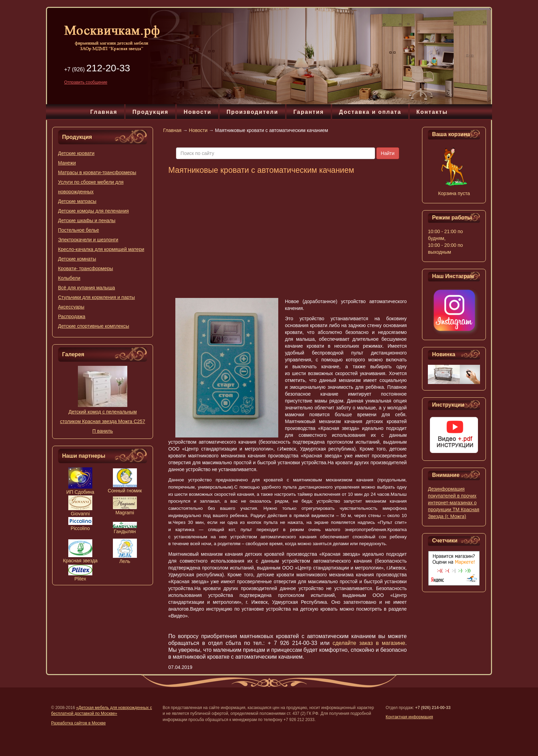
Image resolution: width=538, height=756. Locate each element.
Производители (252, 112)
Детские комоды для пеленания (93, 211)
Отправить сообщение (86, 82)
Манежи (67, 163)
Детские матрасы (77, 201)
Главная (104, 112)
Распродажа (72, 316)
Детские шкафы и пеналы (87, 220)
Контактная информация (409, 717)
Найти (388, 153)
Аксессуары (71, 307)
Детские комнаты (77, 259)
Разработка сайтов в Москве (78, 723)
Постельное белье (79, 230)
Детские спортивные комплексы (93, 326)
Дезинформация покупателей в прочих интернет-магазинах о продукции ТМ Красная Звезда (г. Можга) (454, 503)
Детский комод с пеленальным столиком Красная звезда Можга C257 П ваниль (103, 421)
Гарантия (309, 112)
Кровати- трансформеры (85, 268)
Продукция (150, 112)
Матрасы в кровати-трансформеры (97, 172)
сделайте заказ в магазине (369, 643)
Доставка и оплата (370, 112)
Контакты (432, 112)
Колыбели (69, 278)
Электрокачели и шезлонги (88, 240)
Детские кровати (76, 153)
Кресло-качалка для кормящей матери (101, 249)
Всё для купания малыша (86, 288)
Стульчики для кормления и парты (96, 297)
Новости (197, 112)
